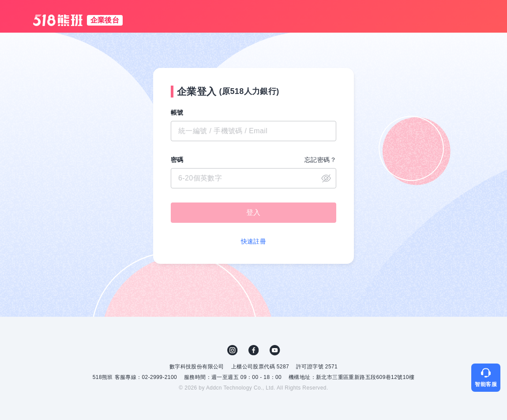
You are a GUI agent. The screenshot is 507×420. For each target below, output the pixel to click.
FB (254, 350)
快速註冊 (254, 241)
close (326, 178)
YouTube (275, 350)
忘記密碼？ (320, 160)
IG (233, 350)
